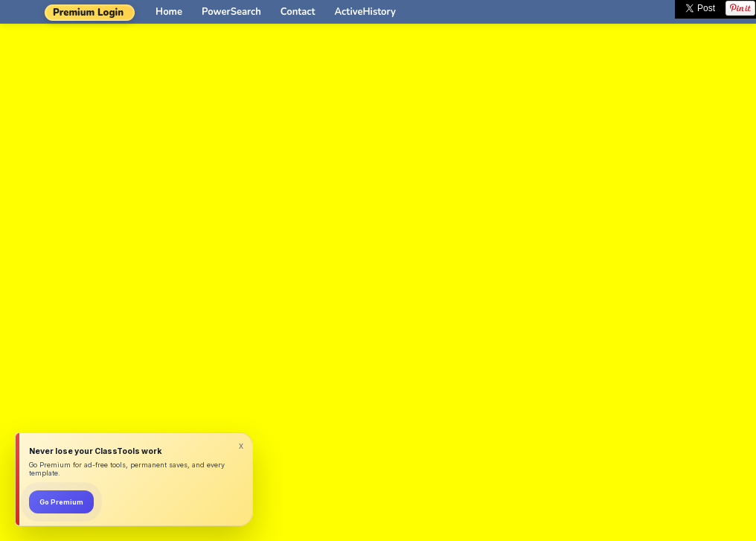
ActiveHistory (365, 12)
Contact (298, 12)
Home (169, 12)
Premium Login (88, 13)
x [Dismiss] (241, 446)
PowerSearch (231, 12)
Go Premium (61, 502)
